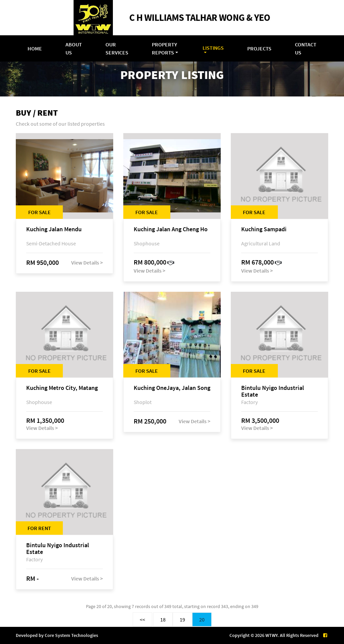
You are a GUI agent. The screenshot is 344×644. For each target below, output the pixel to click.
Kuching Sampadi (264, 229)
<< (142, 619)
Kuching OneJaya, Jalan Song (172, 388)
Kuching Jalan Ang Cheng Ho (171, 229)
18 (163, 619)
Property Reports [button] (164, 48)
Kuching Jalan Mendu (54, 229)
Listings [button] (213, 48)
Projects (259, 48)
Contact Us (306, 48)
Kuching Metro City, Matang (62, 388)
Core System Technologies (71, 635)
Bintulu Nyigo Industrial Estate (273, 391)
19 (182, 619)
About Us (74, 48)
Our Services (117, 48)
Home (35, 48)
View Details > (87, 263)
